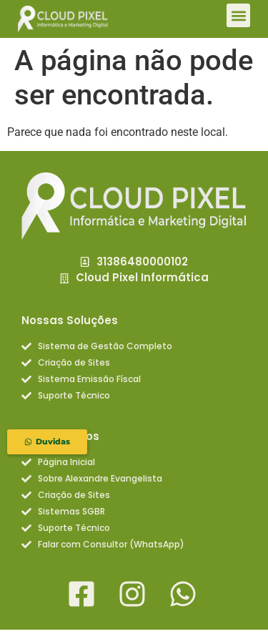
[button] (238, 15)
